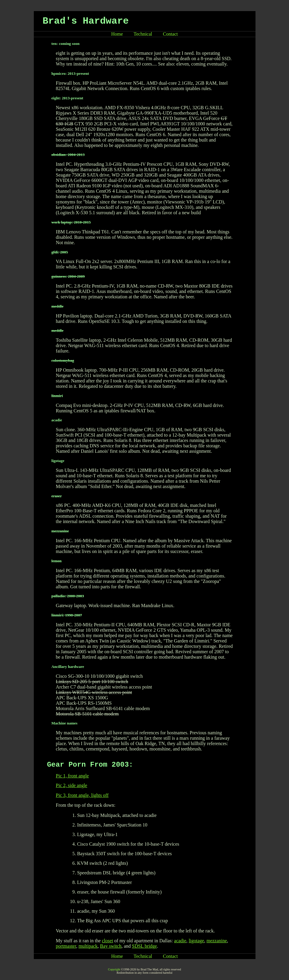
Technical (143, 34)
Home (117, 34)
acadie (180, 941)
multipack (88, 946)
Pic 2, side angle (72, 785)
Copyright (114, 969)
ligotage (197, 941)
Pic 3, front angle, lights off (82, 795)
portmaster (66, 946)
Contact (171, 34)
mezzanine (217, 941)
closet (108, 941)
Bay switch (111, 946)
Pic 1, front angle (72, 776)
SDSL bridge (144, 946)
